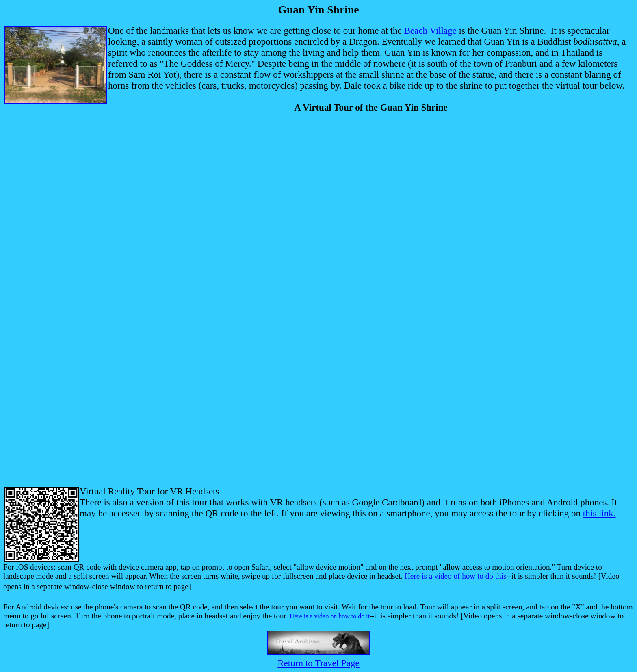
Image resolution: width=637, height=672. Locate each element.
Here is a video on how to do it (330, 616)
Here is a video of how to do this (455, 576)
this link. (599, 513)
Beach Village (430, 30)
